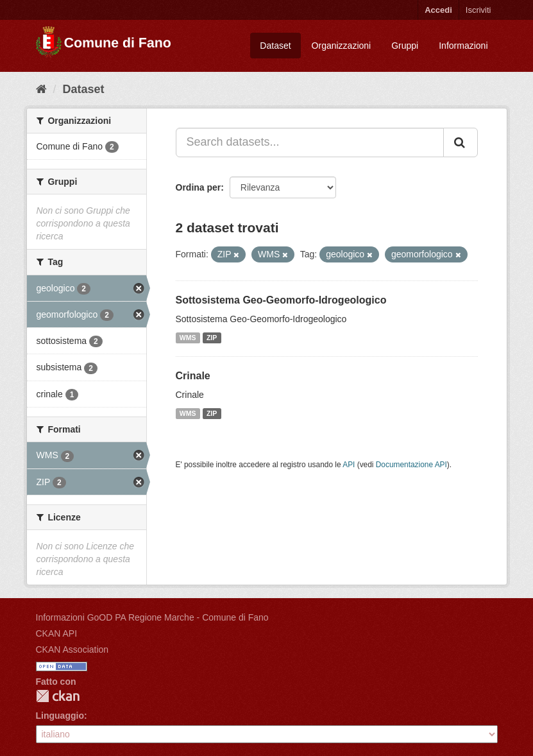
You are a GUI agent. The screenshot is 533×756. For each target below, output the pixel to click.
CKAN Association (72, 649)
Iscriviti (478, 10)
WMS (188, 338)
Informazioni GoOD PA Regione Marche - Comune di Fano (152, 617)
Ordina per (199, 187)
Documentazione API (411, 465)
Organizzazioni (342, 46)
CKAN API (57, 633)
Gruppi (405, 46)
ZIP (212, 338)
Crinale (193, 376)
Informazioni (463, 46)
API (349, 465)
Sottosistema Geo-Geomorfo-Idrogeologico (281, 300)
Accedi (438, 10)
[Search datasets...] (310, 142)
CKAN (58, 696)
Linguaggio (60, 716)
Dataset (275, 46)
